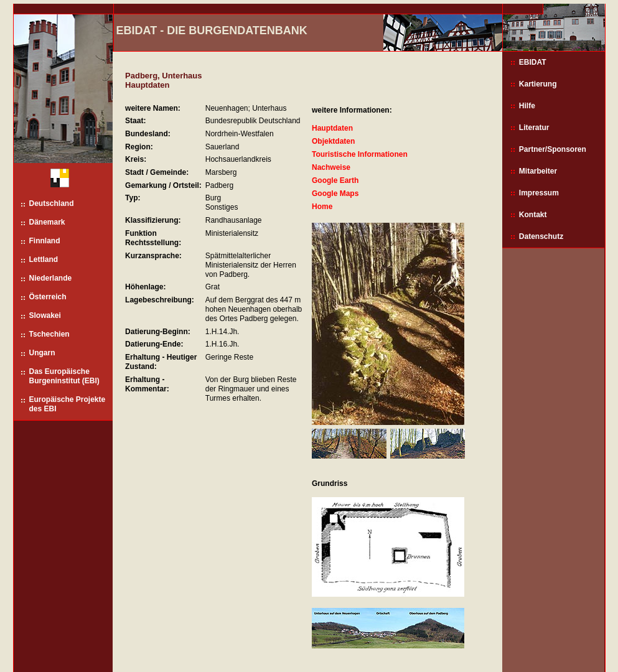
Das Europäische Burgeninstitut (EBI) (64, 376)
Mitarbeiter (538, 171)
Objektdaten (333, 141)
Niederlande (51, 278)
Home (322, 207)
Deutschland (52, 203)
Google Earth (335, 180)
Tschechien (49, 334)
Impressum (539, 193)
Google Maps (335, 194)
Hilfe (527, 106)
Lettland (44, 259)
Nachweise (331, 167)
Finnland (45, 241)
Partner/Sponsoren (553, 149)
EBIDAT (533, 62)
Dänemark (47, 222)
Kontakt (533, 215)
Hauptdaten (332, 128)
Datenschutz (541, 236)
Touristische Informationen (360, 154)
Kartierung (538, 84)
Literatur (534, 128)
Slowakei (45, 315)
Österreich (48, 297)
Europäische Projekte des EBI (68, 404)
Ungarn (42, 353)
